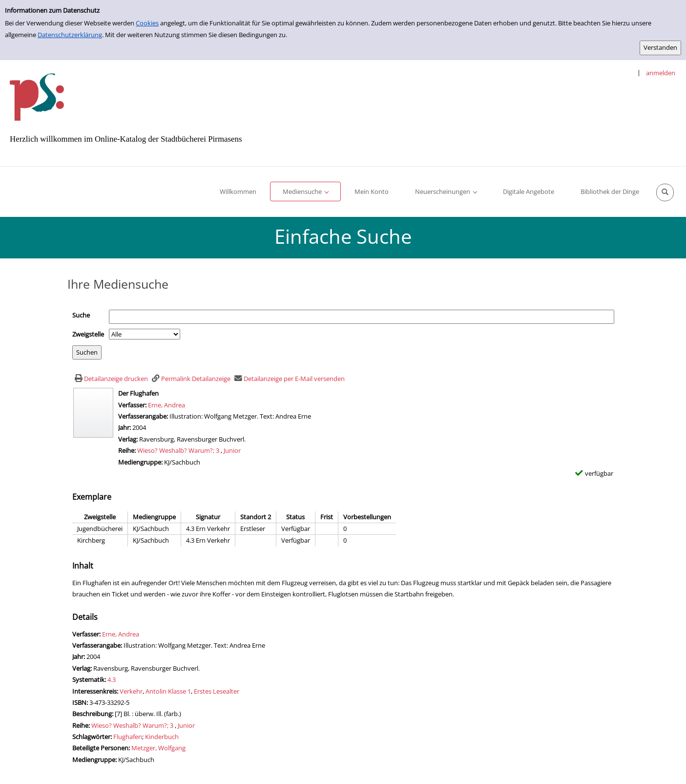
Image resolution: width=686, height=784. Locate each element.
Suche (81, 315)
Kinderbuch (162, 737)
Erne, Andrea (166, 405)
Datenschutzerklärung (70, 35)
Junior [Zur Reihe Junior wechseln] (232, 450)
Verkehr (131, 691)
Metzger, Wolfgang (158, 748)
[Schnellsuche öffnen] (665, 192)
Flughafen (128, 737)
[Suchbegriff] (362, 317)
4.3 (112, 679)
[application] (305, 191)
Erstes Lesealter (217, 691)
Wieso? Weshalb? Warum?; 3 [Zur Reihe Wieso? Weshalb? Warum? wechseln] (178, 450)
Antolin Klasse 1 (168, 691)
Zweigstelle (88, 334)
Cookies (147, 23)
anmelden (661, 73)
